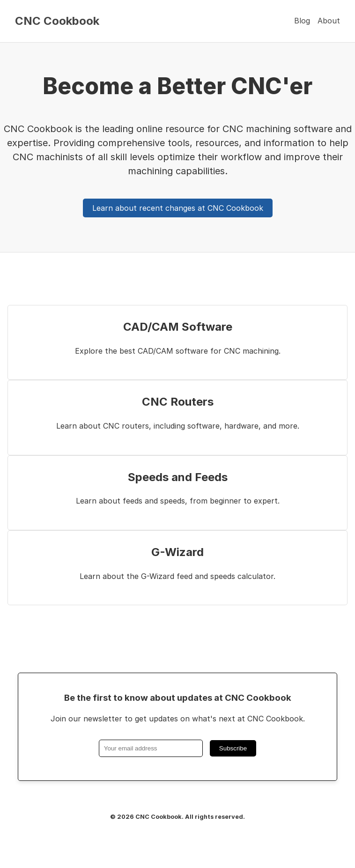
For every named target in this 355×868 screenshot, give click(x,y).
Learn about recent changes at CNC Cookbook (178, 208)
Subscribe (233, 748)
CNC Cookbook (57, 21)
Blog (302, 21)
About (329, 21)
